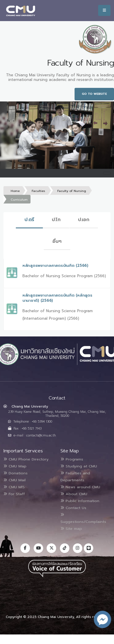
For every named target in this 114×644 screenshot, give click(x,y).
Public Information (80, 501)
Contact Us (73, 508)
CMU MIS (14, 487)
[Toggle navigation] (107, 173)
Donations (16, 473)
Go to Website (94, 94)
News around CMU (80, 487)
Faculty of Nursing (72, 191)
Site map (71, 529)
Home (15, 191)
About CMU (74, 494)
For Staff (14, 494)
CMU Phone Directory (26, 459)
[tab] (29, 220)
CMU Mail (15, 480)
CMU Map (15, 466)
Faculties (38, 191)
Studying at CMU (79, 466)
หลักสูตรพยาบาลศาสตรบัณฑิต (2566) (55, 265)
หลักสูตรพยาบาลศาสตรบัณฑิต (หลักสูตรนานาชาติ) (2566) (57, 298)
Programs (72, 459)
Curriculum (19, 200)
